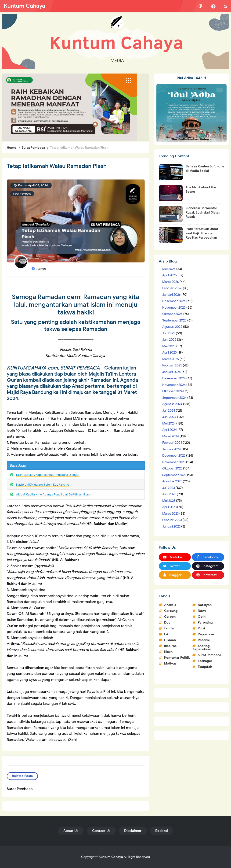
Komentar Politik (177, 658)
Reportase (206, 634)
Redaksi (162, 831)
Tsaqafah (205, 667)
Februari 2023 (172, 520)
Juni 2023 (169, 494)
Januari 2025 (171, 372)
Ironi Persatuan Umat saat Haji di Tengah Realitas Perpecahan (202, 233)
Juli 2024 (169, 411)
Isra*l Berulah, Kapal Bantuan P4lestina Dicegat (48, 475)
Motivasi (171, 663)
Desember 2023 (174, 456)
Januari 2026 (171, 295)
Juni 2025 (169, 340)
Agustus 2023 (172, 481)
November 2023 (174, 462)
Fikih (168, 634)
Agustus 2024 (172, 404)
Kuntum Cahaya (111, 857)
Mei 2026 (169, 269)
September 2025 (174, 320)
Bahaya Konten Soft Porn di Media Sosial (205, 168)
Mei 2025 (169, 346)
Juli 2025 (169, 333)
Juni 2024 (169, 417)
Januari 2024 (171, 449)
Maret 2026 (171, 282)
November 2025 (174, 308)
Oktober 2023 (172, 468)
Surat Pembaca (22, 194)
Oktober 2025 (172, 314)
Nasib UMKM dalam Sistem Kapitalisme (43, 485)
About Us (71, 831)
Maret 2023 (170, 514)
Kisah (168, 652)
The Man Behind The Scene (201, 189)
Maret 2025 (171, 359)
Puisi (201, 628)
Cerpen (170, 617)
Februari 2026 (172, 288)
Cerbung (171, 611)
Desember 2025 (174, 301)
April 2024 (170, 430)
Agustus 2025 (172, 327)
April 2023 (169, 507)
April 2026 (170, 275)
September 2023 (174, 475)
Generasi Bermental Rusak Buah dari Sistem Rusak (204, 212)
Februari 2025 (172, 365)
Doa (167, 622)
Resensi (204, 640)
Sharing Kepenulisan (202, 648)
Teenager (205, 661)
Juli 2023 (169, 488)
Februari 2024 (172, 443)
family (169, 628)
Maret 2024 (171, 436)
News (202, 611)
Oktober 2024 (172, 391)
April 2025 (170, 353)
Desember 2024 (174, 378)
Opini (202, 617)
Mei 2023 (169, 501)
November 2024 (174, 385)
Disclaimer (133, 831)
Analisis (170, 605)
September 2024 (174, 398)
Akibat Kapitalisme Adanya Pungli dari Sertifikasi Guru (53, 494)
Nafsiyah (205, 605)
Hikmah (170, 640)
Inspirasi (171, 646)
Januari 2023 (171, 526)
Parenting (205, 622)
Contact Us (101, 831)
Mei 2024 (169, 423)
